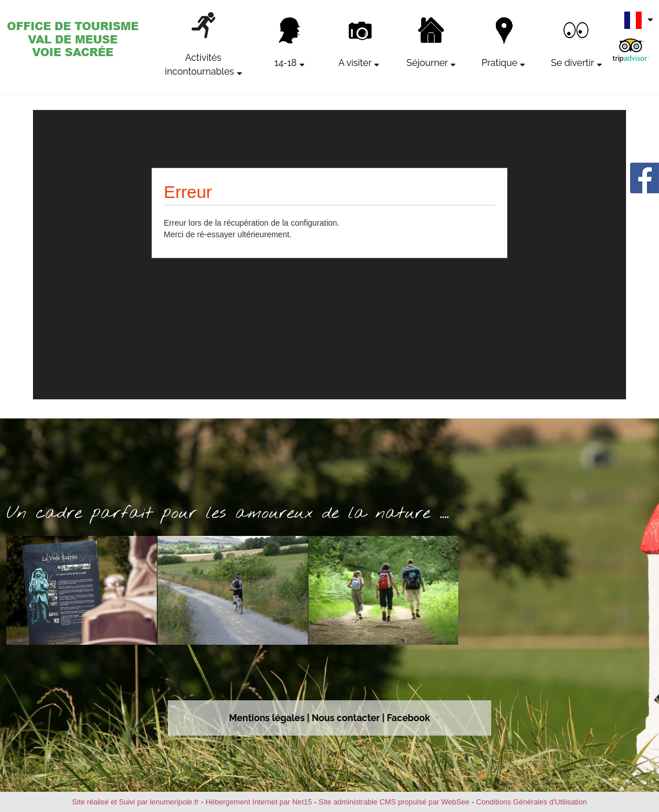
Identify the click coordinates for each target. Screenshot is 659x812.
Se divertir (572, 63)
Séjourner (428, 63)
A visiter (355, 63)
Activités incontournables (200, 65)
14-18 (286, 63)
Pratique (499, 63)
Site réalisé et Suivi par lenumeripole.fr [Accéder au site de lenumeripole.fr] (136, 802)
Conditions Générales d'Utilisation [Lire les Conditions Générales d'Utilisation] (532, 802)
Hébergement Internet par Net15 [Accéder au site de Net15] (259, 802)
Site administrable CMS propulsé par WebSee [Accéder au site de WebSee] (394, 802)
